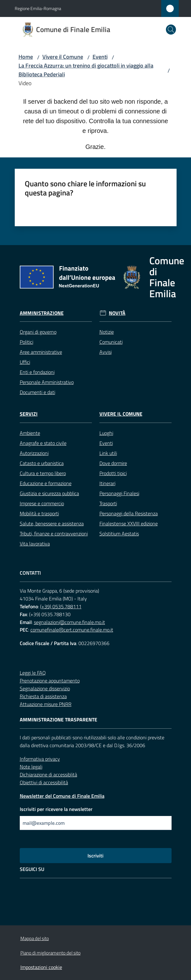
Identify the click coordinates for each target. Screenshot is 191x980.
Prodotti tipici (113, 473)
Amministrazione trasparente (58, 720)
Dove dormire (113, 463)
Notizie (107, 332)
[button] (171, 30)
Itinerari (107, 483)
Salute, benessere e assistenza (52, 523)
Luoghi (106, 433)
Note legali (31, 767)
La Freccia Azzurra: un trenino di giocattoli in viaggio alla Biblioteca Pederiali (86, 70)
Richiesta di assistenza (43, 696)
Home (26, 57)
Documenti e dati (37, 392)
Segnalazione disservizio (45, 688)
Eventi (100, 57)
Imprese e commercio (42, 503)
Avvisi (106, 352)
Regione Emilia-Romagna (38, 8)
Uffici (25, 362)
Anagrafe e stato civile (43, 443)
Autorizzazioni (34, 453)
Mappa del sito (35, 938)
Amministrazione (42, 313)
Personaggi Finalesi (119, 493)
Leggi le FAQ (33, 673)
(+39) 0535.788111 (61, 606)
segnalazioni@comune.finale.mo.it (69, 622)
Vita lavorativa (35, 544)
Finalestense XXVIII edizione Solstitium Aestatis (129, 528)
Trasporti (108, 503)
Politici (27, 342)
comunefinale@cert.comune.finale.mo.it (72, 630)
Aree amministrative (41, 352)
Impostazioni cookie (41, 967)
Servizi (29, 414)
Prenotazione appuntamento (50, 681)
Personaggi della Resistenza (129, 513)
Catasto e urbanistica (42, 463)
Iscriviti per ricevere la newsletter (56, 809)
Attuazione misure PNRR (46, 704)
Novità (117, 313)
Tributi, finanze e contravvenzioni (54, 534)
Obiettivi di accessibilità (44, 782)
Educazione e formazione (46, 483)
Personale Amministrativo (47, 382)
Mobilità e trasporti (39, 513)
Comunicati (111, 342)
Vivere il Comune (63, 57)
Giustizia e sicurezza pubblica (49, 493)
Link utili (108, 453)
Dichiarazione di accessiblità (48, 775)
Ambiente (30, 433)
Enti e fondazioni (37, 372)
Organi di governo (38, 332)
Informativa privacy (40, 759)
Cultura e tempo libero (43, 473)
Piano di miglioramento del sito (50, 953)
